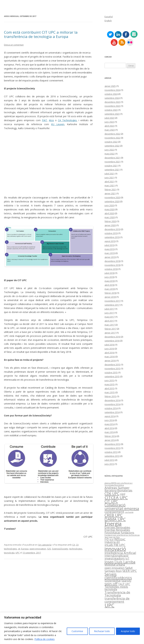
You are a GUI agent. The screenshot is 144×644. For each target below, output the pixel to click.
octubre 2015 (111, 372)
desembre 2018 (112, 261)
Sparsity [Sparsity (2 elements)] (126, 581)
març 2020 (110, 217)
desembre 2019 (112, 229)
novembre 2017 (112, 301)
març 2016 (110, 357)
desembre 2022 (112, 134)
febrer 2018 (110, 293)
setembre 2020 (112, 201)
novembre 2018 (112, 265)
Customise (77, 631)
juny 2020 (109, 205)
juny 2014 (109, 420)
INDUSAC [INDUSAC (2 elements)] (120, 539)
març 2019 (110, 253)
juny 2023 (109, 122)
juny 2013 (109, 464)
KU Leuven (58, 124)
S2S (49, 549)
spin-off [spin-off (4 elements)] (111, 584)
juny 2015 (109, 380)
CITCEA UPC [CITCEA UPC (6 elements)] (116, 497)
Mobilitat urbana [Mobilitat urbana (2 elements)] (115, 565)
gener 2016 (110, 361)
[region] (72, 628)
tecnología (9, 553)
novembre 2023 (112, 106)
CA (74, 545)
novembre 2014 (112, 404)
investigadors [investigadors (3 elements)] (115, 558)
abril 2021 (109, 182)
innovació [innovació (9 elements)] (115, 549)
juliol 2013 (109, 460)
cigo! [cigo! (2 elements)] (123, 494)
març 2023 (110, 130)
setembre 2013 (112, 456)
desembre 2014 (112, 400)
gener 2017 (110, 333)
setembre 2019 (112, 237)
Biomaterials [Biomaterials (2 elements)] (125, 491)
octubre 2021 (111, 166)
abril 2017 (109, 321)
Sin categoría (45, 545)
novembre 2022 (112, 138)
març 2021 (110, 185)
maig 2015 (110, 384)
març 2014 (110, 432)
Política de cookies (45, 639)
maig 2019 (110, 249)
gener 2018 (110, 297)
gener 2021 (110, 193)
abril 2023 (109, 126)
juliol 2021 (109, 174)
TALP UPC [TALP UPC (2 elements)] (124, 584)
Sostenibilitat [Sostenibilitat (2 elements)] (113, 581)
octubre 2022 (111, 142)
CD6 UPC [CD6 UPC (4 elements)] (112, 494)
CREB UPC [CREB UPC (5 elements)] (114, 515)
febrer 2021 (110, 189)
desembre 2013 (112, 444)
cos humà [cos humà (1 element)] (129, 512)
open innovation (38, 549)
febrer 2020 (110, 221)
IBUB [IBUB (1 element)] (111, 540)
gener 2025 (110, 86)
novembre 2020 (112, 197)
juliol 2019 (109, 245)
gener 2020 (110, 225)
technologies (76, 549)
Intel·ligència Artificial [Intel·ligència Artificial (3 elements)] (120, 553)
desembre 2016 (112, 337)
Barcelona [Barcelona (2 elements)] (111, 491)
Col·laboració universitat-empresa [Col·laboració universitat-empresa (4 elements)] (122, 507)
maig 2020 (110, 209)
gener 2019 (110, 257)
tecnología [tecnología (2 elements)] (111, 589)
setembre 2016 (112, 341)
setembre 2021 (112, 170)
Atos (51, 120)
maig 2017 (110, 317)
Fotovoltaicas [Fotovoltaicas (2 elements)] (112, 533)
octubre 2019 (111, 233)
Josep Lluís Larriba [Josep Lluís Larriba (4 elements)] (120, 562)
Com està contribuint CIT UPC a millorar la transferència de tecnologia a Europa (41, 34)
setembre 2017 (112, 305)
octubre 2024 (111, 94)
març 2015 (110, 392)
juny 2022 (109, 150)
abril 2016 (109, 353)
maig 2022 (110, 154)
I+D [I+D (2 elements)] (107, 539)
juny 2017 (109, 313)
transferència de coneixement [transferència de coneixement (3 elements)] (117, 600)
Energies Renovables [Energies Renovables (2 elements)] (117, 527)
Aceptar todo (128, 631)
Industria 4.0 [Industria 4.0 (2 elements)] (112, 542)
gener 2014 (110, 440)
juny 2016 (109, 349)
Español (109, 17)
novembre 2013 (112, 448)
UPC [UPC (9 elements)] (109, 605)
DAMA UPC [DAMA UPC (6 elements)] (115, 519)
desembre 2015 (112, 365)
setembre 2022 (112, 146)
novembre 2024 (112, 90)
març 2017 (110, 325)
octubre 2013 (111, 452)
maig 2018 (110, 281)
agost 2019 (110, 241)
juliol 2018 (109, 273)
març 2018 (110, 289)
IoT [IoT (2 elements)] (127, 559)
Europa (25, 549)
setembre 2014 (112, 412)
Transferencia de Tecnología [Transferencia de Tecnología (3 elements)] (117, 594)
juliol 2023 (109, 118)
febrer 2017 (110, 329)
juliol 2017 (109, 309)
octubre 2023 (111, 110)
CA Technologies (67, 120)
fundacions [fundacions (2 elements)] (128, 533)
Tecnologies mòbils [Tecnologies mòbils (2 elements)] (116, 587)
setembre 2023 (112, 114)
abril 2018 (109, 285)
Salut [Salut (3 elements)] (129, 568)
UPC (18, 553)
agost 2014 (110, 416)
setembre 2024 (112, 98)
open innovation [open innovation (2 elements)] (115, 568)
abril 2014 (109, 428)
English (108, 21)
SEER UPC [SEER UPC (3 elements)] (130, 571)
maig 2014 (110, 424)
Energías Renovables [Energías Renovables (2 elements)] (117, 530)
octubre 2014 (111, 408)
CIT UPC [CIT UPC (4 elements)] (111, 501)
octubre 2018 (111, 269)
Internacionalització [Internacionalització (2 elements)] (116, 556)
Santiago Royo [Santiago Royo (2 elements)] (113, 571)
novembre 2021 (112, 162)
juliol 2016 (109, 345)
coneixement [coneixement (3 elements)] (114, 512)
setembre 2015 (112, 376)
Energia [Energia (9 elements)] (113, 524)
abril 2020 (109, 213)
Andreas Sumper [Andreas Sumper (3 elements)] (117, 488)
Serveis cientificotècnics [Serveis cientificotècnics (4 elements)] (118, 576)
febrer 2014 (110, 436)
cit (19, 549)
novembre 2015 (112, 368)
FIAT (44, 120)
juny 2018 (109, 277)
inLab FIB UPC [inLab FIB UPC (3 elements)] (115, 545)
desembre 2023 (112, 102)
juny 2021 (109, 178)
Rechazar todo (102, 631)
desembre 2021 (112, 158)
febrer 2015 (110, 396)
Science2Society (60, 549)
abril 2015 (109, 388)
